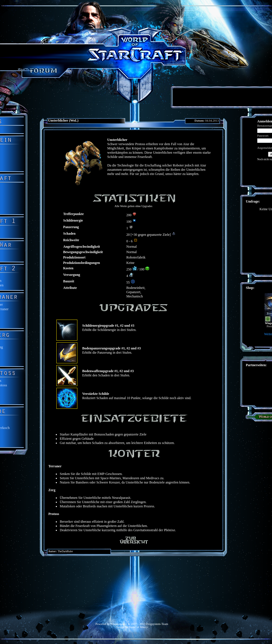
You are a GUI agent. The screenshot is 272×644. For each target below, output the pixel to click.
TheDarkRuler (65, 551)
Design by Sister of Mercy (132, 627)
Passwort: (263, 136)
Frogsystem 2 (119, 624)
